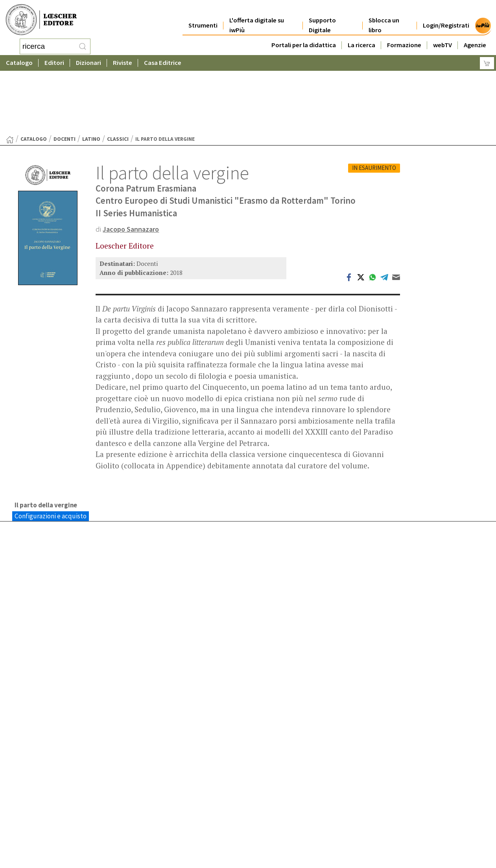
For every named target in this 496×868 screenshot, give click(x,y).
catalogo (34, 76)
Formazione (404, 36)
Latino (91, 76)
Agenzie (475, 36)
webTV (443, 36)
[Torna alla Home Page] (10, 77)
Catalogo (19, 61)
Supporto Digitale (322, 17)
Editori (54, 61)
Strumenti (203, 16)
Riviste (123, 61)
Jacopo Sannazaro (133, 166)
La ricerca (361, 36)
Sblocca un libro (384, 17)
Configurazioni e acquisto (51, 453)
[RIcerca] (83, 45)
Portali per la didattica (304, 36)
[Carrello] (487, 61)
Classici (118, 76)
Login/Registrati (446, 16)
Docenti (65, 76)
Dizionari (89, 61)
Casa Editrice (163, 61)
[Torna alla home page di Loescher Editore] (41, 19)
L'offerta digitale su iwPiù (257, 17)
